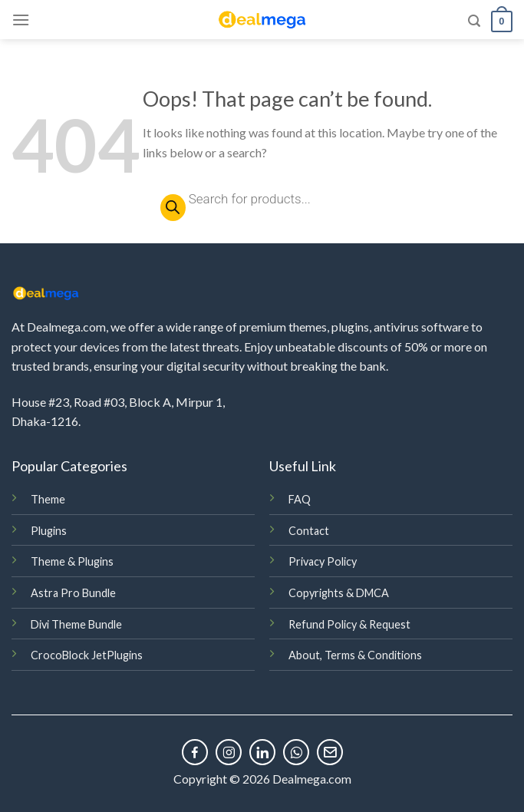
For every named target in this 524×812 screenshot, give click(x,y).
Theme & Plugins (72, 561)
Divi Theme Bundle (76, 624)
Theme (48, 499)
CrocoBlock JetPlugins (87, 655)
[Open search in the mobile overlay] (328, 199)
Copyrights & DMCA (339, 593)
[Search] (474, 21)
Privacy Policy (323, 561)
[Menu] (21, 20)
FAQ (300, 499)
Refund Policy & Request (349, 624)
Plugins (49, 531)
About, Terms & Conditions (355, 655)
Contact (309, 531)
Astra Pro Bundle (73, 593)
